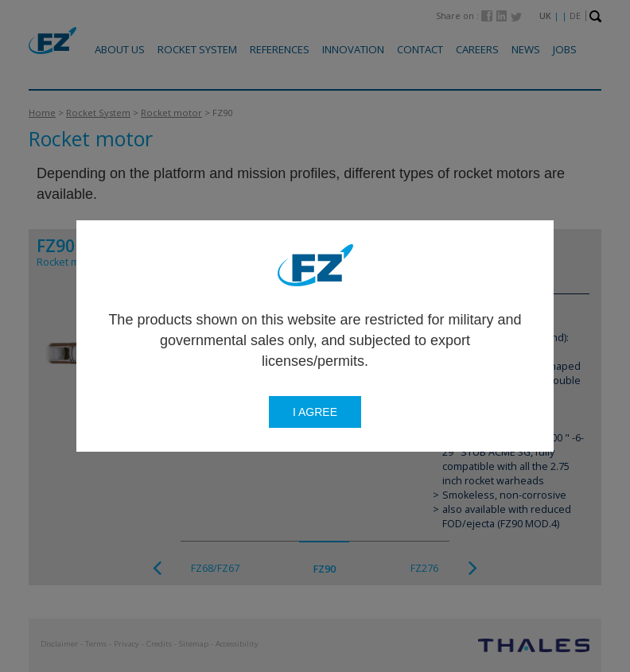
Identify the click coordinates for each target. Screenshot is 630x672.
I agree (315, 412)
